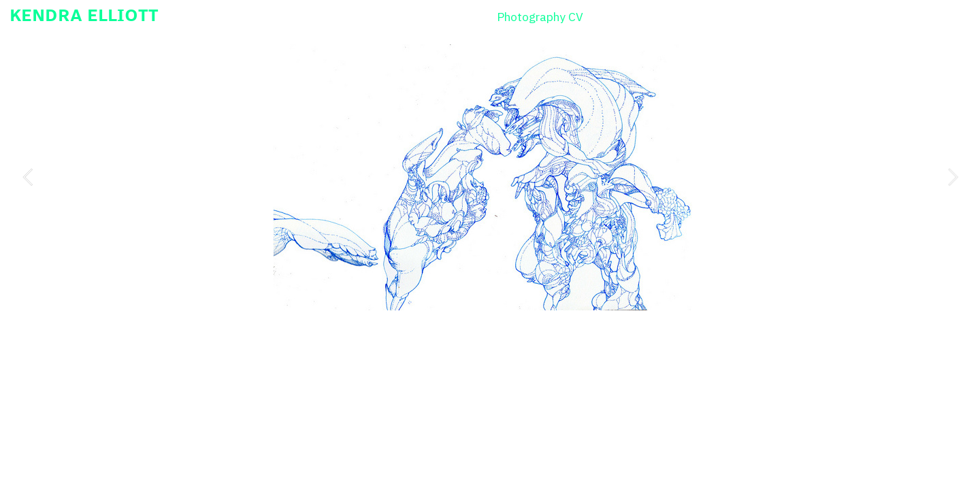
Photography (531, 17)
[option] (490, 177)
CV (576, 17)
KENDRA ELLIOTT (84, 15)
